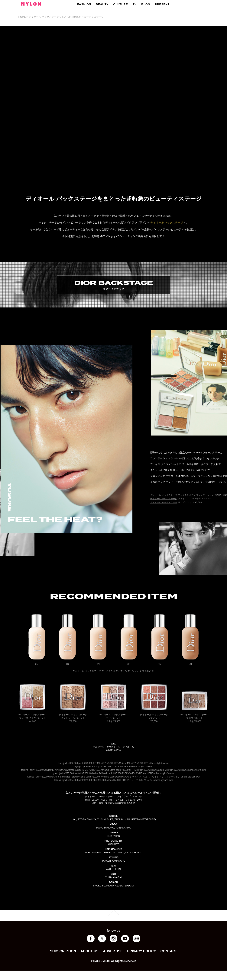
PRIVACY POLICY (142, 951)
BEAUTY (102, 4)
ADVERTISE (113, 951)
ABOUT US (89, 951)
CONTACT (169, 951)
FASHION (84, 4)
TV (135, 4)
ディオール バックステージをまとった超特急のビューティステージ (66, 17)
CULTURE (121, 4)
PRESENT (162, 4)
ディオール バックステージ (167, 222)
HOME (22, 17)
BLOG (146, 4)
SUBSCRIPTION (63, 951)
